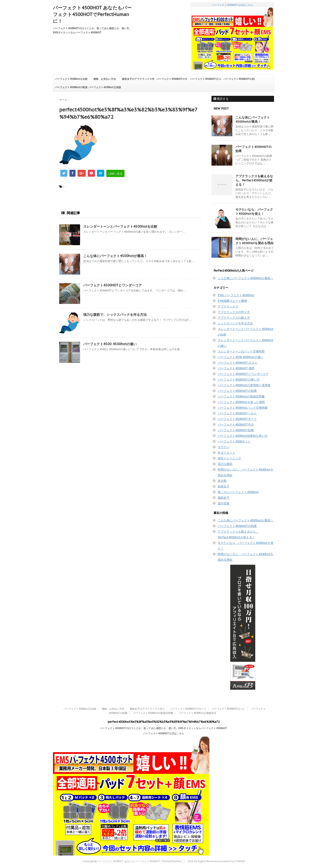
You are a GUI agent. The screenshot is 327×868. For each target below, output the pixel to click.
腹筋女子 (224, 498)
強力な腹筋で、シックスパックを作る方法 (115, 315)
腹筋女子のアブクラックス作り (138, 80)
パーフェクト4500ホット (234, 441)
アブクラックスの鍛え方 (234, 318)
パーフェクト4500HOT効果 (236, 430)
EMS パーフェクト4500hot (236, 295)
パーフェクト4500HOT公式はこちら (232, 36)
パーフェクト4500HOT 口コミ (238, 363)
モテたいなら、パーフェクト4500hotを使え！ (254, 212)
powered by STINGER (232, 861)
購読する (221, 99)
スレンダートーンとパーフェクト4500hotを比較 (120, 226)
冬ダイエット (226, 453)
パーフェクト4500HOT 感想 (236, 368)
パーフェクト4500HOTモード (237, 419)
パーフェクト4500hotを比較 (71, 79)
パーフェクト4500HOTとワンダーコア (113, 285)
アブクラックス (228, 306)
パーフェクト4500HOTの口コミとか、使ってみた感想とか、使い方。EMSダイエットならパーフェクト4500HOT (163, 728)
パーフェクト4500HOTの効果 (239, 80)
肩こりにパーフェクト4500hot (238, 492)
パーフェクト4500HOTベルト (237, 413)
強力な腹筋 (225, 464)
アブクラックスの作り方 (234, 312)
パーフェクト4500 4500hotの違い (110, 344)
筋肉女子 (224, 486)
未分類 (222, 481)
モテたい (224, 447)
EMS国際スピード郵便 (232, 301)
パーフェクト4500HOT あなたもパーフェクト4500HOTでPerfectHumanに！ (92, 14)
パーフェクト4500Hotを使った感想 (241, 402)
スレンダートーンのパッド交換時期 (241, 351)
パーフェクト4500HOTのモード (172, 80)
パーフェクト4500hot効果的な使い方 (243, 436)
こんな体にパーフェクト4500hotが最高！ (115, 256)
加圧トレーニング (229, 458)
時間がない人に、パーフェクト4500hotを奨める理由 (254, 241)
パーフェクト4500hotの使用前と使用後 (244, 385)
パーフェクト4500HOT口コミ (206, 80)
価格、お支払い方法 (105, 79)
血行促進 (224, 503)
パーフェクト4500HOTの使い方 (239, 380)
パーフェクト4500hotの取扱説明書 (71, 89)
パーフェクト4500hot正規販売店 (105, 89)
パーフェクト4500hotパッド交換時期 (243, 408)
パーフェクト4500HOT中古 (236, 425)
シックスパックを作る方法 (235, 323)
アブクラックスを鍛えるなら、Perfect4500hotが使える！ (254, 180)
